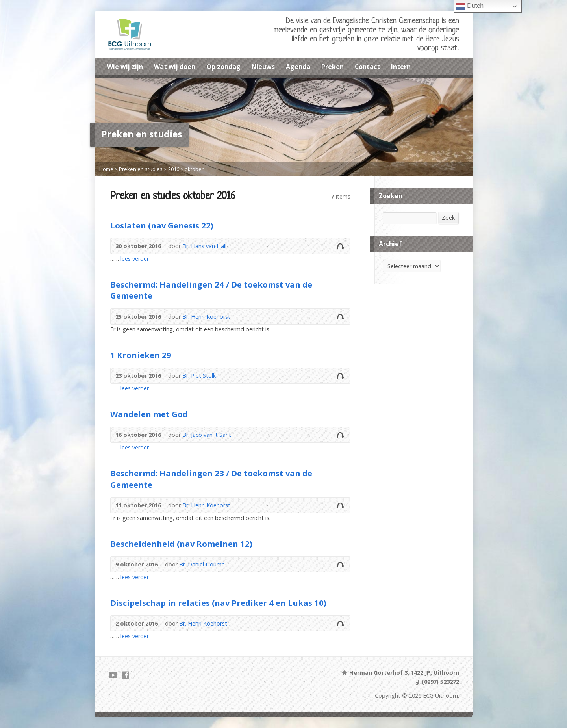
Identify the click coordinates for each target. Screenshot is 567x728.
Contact (367, 67)
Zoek (448, 218)
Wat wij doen (175, 67)
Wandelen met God (149, 414)
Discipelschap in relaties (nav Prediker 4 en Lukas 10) (218, 603)
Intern (401, 67)
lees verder (135, 259)
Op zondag (223, 67)
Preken (333, 67)
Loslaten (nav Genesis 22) (162, 225)
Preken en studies (141, 169)
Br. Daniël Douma (202, 564)
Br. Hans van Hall (204, 246)
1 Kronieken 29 (141, 355)
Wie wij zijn (125, 67)
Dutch (470, 6)
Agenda (298, 67)
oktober (194, 169)
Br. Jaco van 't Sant (207, 435)
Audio (340, 246)
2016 (174, 169)
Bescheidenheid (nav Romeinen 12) (181, 544)
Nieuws (263, 67)
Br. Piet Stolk (199, 376)
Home (106, 169)
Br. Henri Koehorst (206, 317)
